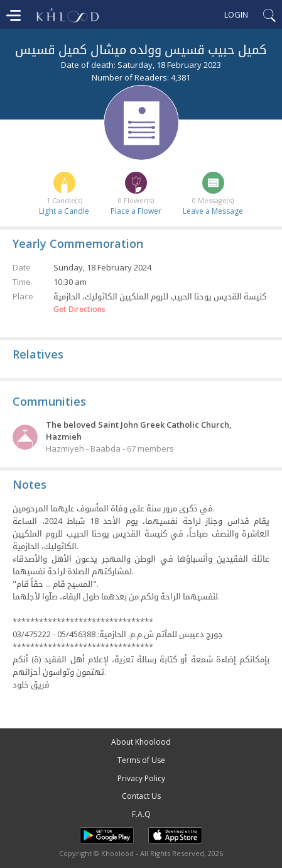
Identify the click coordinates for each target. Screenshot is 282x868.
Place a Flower (136, 211)
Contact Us (141, 796)
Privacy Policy (141, 778)
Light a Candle (64, 211)
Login (236, 14)
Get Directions (79, 309)
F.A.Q (141, 814)
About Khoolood (141, 742)
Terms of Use (141, 760)
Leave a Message (213, 211)
